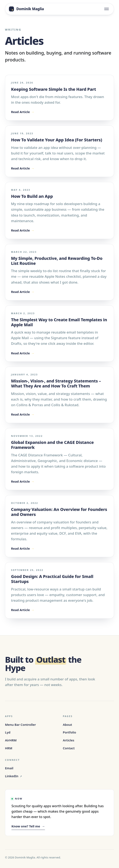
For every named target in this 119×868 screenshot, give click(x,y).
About (67, 725)
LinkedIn (13, 776)
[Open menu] (107, 9)
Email (9, 768)
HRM (9, 748)
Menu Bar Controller (20, 725)
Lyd (8, 732)
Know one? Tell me (28, 826)
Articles (69, 740)
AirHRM (11, 740)
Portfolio (69, 732)
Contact (69, 748)
